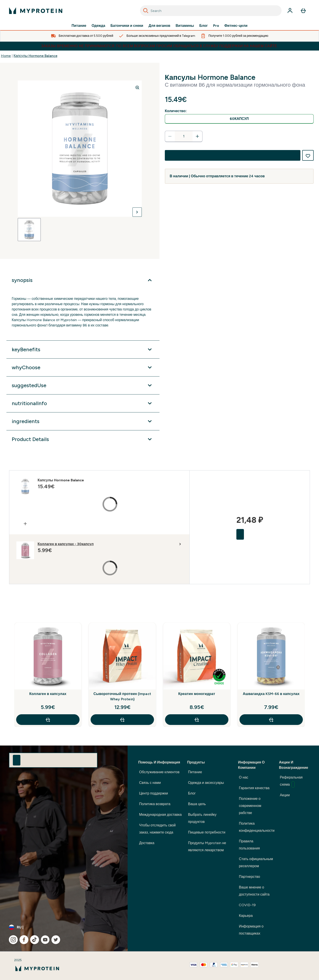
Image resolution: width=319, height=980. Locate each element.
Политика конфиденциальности (257, 827)
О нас (243, 777)
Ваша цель (197, 804)
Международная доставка (160, 815)
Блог (204, 26)
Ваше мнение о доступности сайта (254, 891)
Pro (216, 26)
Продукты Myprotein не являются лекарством (207, 846)
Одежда (98, 26)
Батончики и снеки (127, 26)
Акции (285, 795)
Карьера (246, 916)
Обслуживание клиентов (159, 772)
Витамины (185, 26)
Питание (79, 26)
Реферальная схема (291, 781)
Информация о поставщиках (251, 930)
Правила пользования (249, 845)
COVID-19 (247, 905)
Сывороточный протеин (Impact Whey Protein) (122, 696)
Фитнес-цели (236, 26)
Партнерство (249, 877)
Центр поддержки (154, 793)
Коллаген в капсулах (48, 694)
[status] (184, 136)
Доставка (147, 843)
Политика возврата (155, 804)
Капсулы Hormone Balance (35, 56)
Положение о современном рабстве (250, 806)
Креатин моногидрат (197, 694)
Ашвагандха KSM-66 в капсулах (271, 694)
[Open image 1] (29, 230)
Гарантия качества (254, 788)
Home (6, 56)
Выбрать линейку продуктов (202, 818)
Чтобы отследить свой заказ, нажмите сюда (157, 829)
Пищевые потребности (207, 832)
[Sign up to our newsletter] (17, 760)
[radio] (239, 119)
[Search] (146, 11)
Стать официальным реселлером (256, 862)
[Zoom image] (137, 88)
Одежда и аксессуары (206, 783)
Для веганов (159, 26)
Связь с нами (150, 783)
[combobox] (211, 11)
